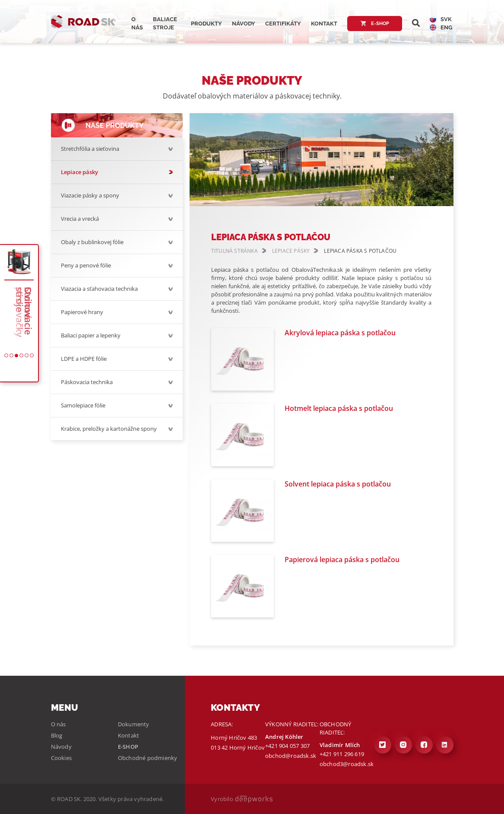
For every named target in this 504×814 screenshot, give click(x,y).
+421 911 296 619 (342, 754)
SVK (441, 19)
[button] (6, 355)
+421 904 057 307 (287, 746)
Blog (57, 735)
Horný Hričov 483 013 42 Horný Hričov (238, 742)
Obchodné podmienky (148, 758)
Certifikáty (283, 24)
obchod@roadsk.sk (291, 756)
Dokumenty (134, 724)
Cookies (61, 758)
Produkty (206, 24)
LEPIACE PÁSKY (291, 251)
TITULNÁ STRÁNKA (235, 251)
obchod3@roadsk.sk (347, 764)
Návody (244, 24)
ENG (441, 27)
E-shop (375, 24)
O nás (59, 724)
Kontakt (324, 24)
